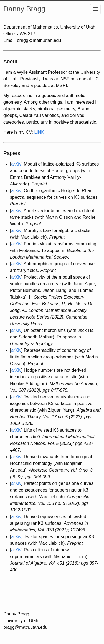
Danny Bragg (24, 9)
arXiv (16, 164)
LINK (39, 132)
